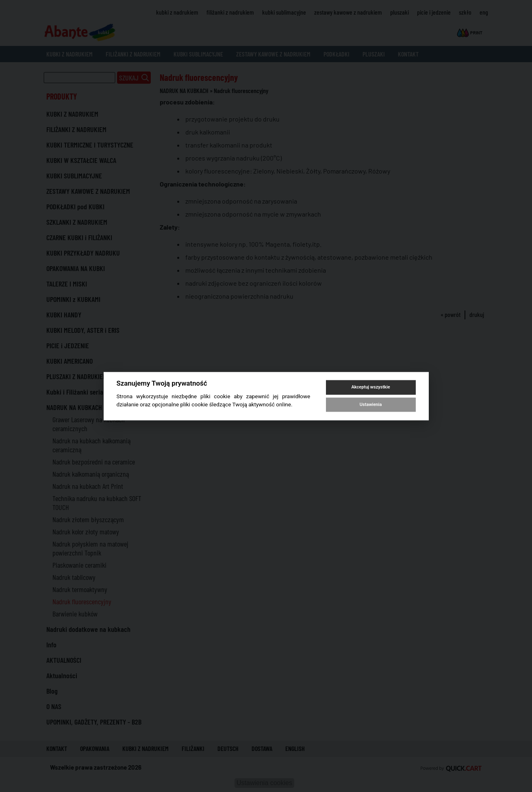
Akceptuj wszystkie (370, 387)
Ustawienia (371, 405)
